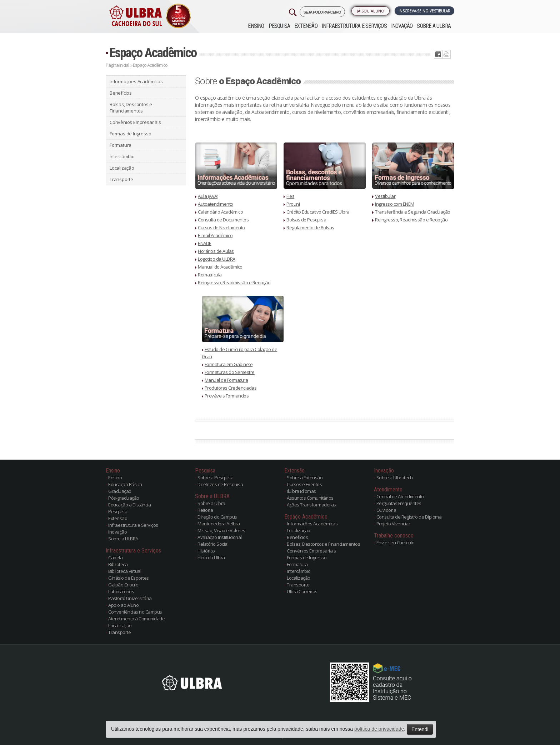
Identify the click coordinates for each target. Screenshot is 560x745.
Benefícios (121, 93)
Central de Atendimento (400, 496)
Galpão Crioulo (123, 585)
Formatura (121, 145)
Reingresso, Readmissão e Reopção (234, 282)
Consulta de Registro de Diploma (409, 517)
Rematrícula (210, 275)
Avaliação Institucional (220, 537)
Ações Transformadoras (311, 505)
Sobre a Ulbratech (395, 477)
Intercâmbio (122, 156)
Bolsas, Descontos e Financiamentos (131, 107)
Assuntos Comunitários (310, 498)
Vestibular (385, 196)
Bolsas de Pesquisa (306, 220)
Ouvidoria (386, 510)
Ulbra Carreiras (302, 591)
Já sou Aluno (371, 11)
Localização (122, 168)
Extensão (306, 26)
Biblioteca (118, 564)
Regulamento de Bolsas (310, 227)
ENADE (205, 243)
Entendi (420, 729)
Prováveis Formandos (227, 396)
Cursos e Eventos (304, 484)
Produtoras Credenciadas (231, 388)
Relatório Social (213, 544)
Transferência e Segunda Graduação (413, 212)
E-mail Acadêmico (215, 235)
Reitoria (205, 510)
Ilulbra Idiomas (301, 491)
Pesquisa (279, 26)
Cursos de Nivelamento (221, 227)
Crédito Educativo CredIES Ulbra (318, 212)
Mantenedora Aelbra (219, 524)
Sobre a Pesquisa (215, 477)
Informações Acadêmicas (136, 81)
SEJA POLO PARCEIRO (322, 12)
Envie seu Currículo (396, 542)
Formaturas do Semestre (230, 372)
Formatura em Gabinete (229, 364)
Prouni (293, 204)
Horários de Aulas (216, 251)
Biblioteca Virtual (125, 571)
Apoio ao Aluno (123, 605)
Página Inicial (117, 65)
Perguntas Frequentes (399, 503)
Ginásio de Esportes (129, 578)
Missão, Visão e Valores (221, 530)
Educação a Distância (129, 505)
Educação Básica (125, 484)
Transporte (121, 179)
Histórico (206, 551)
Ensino (256, 26)
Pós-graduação (124, 498)
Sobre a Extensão (305, 477)
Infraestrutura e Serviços (354, 26)
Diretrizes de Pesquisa (220, 484)
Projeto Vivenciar (393, 524)
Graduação (120, 491)
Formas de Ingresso (130, 134)
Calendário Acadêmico (220, 212)
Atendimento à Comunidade (136, 619)
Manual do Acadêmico (220, 267)
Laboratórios (121, 591)
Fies (290, 196)
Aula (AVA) (208, 196)
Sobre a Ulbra (211, 503)
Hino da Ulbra (211, 557)
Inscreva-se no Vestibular (424, 11)
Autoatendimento (216, 204)
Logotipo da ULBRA (217, 259)
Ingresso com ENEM (395, 204)
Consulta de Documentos (223, 220)
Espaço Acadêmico (153, 53)
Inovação (402, 26)
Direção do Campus (217, 517)
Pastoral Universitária (130, 598)
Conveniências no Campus (135, 612)
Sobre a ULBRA (434, 26)
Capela (115, 557)
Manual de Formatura (226, 380)
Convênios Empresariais (135, 122)
